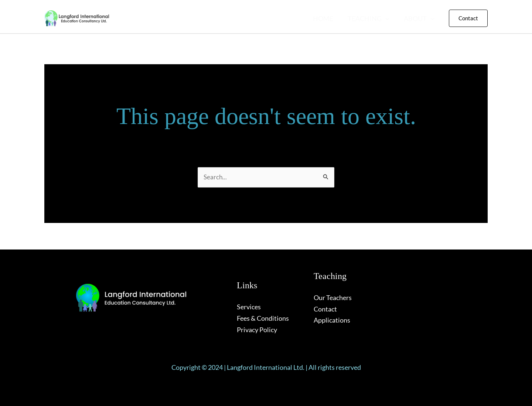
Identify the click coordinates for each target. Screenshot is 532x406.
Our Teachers (333, 297)
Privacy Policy (257, 330)
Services (249, 307)
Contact (325, 309)
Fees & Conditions (263, 318)
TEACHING (370, 18)
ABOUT (420, 18)
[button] (387, 18)
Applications (332, 320)
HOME (326, 18)
